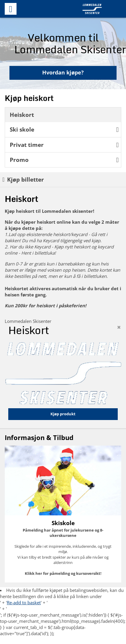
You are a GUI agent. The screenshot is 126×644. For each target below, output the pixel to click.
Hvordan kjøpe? (63, 72)
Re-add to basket (24, 602)
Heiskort (22, 115)
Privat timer (64, 145)
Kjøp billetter (23, 179)
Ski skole (64, 129)
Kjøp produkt (63, 414)
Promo (64, 160)
